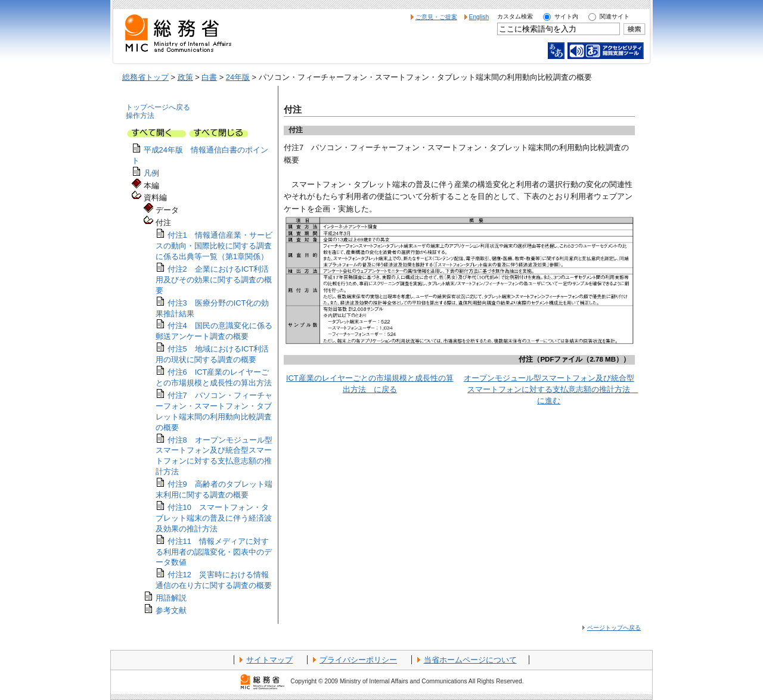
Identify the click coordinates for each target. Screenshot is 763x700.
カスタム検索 (515, 16)
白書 (209, 77)
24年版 (238, 77)
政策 (185, 77)
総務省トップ (145, 77)
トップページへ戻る (158, 107)
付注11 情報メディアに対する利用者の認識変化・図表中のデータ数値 (214, 552)
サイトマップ (269, 660)
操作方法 (140, 116)
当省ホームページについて (470, 660)
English (479, 17)
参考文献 (171, 610)
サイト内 (566, 16)
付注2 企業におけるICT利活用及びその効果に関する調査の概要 (214, 280)
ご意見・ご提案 (436, 17)
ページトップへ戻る (614, 628)
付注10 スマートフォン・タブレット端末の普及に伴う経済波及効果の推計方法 (214, 518)
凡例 (151, 173)
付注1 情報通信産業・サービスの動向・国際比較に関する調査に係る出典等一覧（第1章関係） (214, 246)
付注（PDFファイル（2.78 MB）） (574, 359)
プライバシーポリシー (358, 660)
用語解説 (171, 598)
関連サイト (615, 16)
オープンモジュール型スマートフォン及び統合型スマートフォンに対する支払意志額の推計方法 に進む (551, 389)
